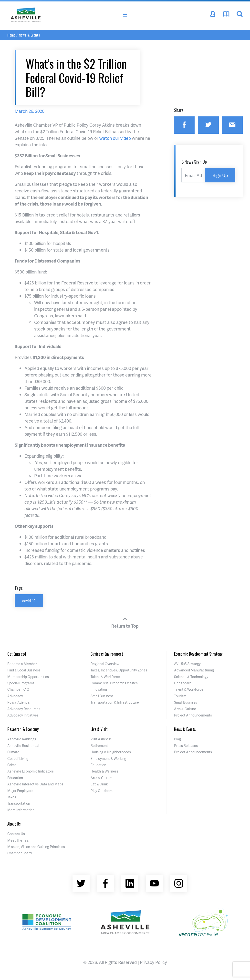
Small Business (102, 696)
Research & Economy (23, 729)
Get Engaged (17, 654)
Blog (177, 739)
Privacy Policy (153, 962)
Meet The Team (19, 840)
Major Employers (20, 791)
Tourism (180, 696)
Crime (12, 765)
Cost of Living (18, 759)
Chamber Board (20, 853)
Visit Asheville (101, 739)
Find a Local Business (24, 670)
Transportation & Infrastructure (115, 702)
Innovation (99, 689)
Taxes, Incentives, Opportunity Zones (119, 670)
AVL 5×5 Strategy (187, 664)
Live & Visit (99, 729)
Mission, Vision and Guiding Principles (36, 847)
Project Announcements (193, 715)
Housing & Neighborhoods (111, 752)
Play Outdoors (102, 791)
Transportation (19, 803)
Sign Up (220, 175)
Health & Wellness (104, 771)
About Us (14, 824)
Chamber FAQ (18, 689)
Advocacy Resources (24, 709)
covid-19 (29, 601)
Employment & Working (108, 759)
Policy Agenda (18, 702)
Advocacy (15, 696)
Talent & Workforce (105, 677)
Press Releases (186, 746)
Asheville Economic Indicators (31, 771)
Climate (13, 752)
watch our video (115, 138)
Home (11, 35)
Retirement (99, 746)
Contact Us (16, 834)
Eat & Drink (99, 784)
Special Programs (21, 683)
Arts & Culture (185, 709)
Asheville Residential (23, 746)
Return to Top (125, 622)
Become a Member (22, 664)
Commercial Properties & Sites (114, 683)
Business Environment (107, 654)
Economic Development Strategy (198, 654)
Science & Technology (191, 677)
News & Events (29, 35)
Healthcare (183, 683)
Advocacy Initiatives (23, 715)
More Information (21, 810)
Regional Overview (105, 664)
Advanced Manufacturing (194, 670)
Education (15, 778)
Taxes (12, 797)
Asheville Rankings (22, 739)
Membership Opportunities (28, 677)
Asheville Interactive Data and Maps (35, 784)
